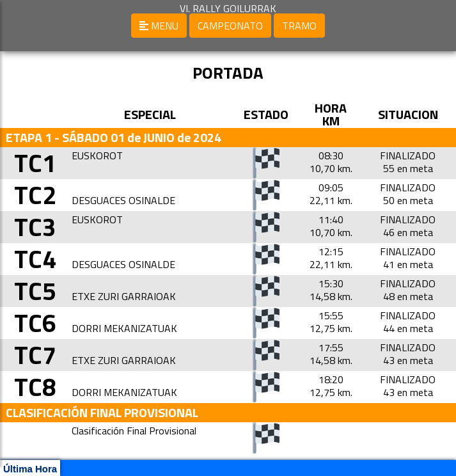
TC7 (35, 355)
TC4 (35, 259)
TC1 (35, 163)
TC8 (35, 387)
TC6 (35, 323)
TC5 (35, 291)
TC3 (35, 227)
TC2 (35, 195)
